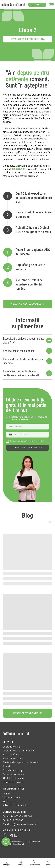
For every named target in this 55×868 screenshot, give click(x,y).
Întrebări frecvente (12, 798)
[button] (27, 304)
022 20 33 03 (18, 169)
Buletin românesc (11, 755)
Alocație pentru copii (13, 770)
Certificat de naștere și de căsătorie (20, 762)
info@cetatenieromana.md (23, 824)
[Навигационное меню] (51, 5)
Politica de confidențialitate (16, 805)
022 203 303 (16, 820)
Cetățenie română (11, 747)
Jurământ (7, 766)
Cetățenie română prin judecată (18, 751)
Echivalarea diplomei (13, 782)
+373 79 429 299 (23, 816)
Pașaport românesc (13, 759)
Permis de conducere (13, 774)
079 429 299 (37, 5)
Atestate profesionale (13, 778)
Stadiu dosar (9, 802)
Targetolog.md (18, 844)
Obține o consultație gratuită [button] (28, 39)
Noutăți (6, 794)
